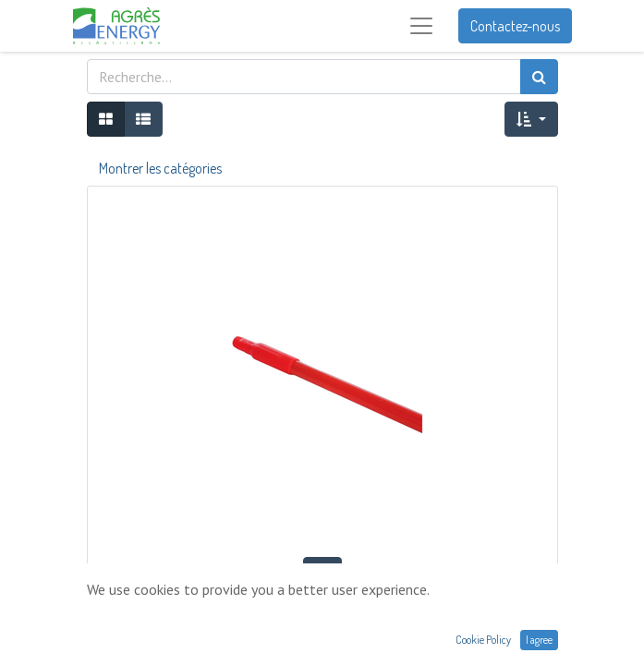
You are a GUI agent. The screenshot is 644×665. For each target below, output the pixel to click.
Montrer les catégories (160, 168)
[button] (531, 119)
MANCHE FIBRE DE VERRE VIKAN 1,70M (322, 610)
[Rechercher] (539, 77)
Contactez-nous (515, 26)
